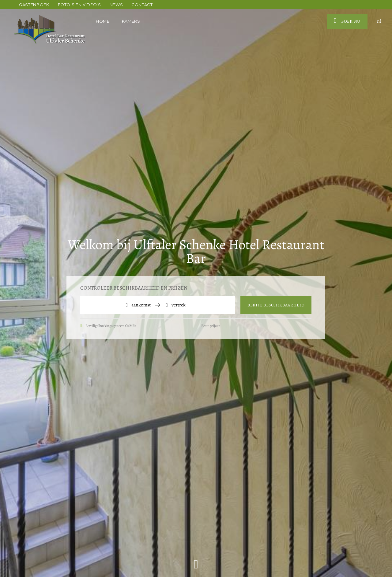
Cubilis (131, 326)
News (116, 5)
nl (379, 21)
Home (103, 21)
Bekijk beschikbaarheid (276, 305)
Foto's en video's (79, 5)
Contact (142, 5)
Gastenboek (34, 5)
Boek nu (347, 21)
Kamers (132, 21)
